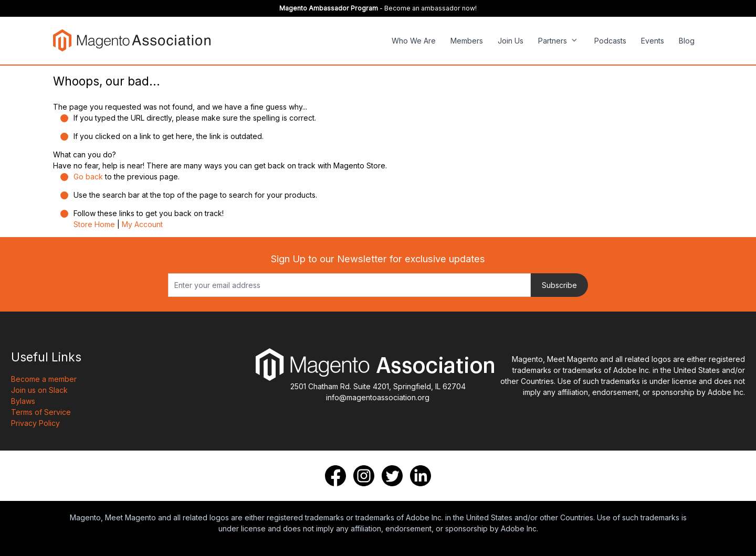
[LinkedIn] (421, 476)
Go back (88, 177)
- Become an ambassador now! (378, 8)
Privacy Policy (35, 423)
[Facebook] (335, 476)
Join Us (511, 41)
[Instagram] (364, 476)
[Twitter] (392, 476)
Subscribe (559, 285)
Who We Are (414, 41)
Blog (687, 41)
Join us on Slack (39, 390)
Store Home (94, 224)
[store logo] (132, 40)
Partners (553, 41)
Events (653, 41)
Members (467, 41)
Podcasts (610, 41)
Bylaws (23, 401)
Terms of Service (41, 412)
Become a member (44, 379)
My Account (142, 224)
